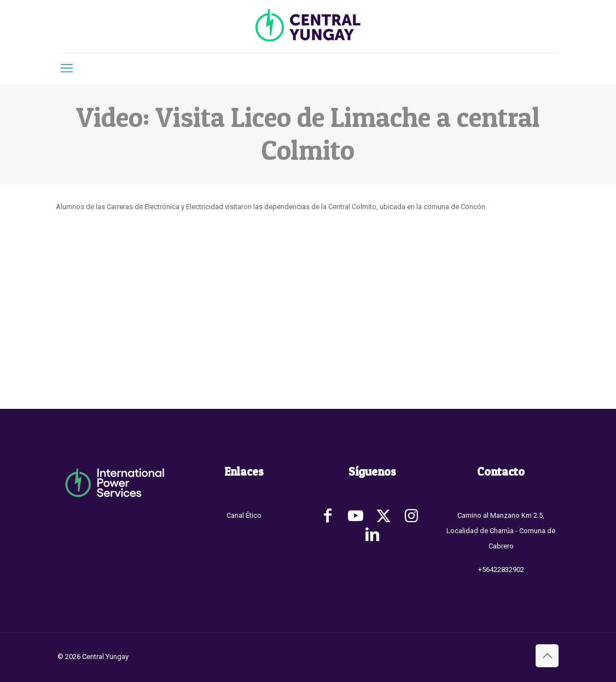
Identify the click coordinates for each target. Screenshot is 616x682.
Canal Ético (244, 515)
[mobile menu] (67, 68)
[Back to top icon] (547, 656)
